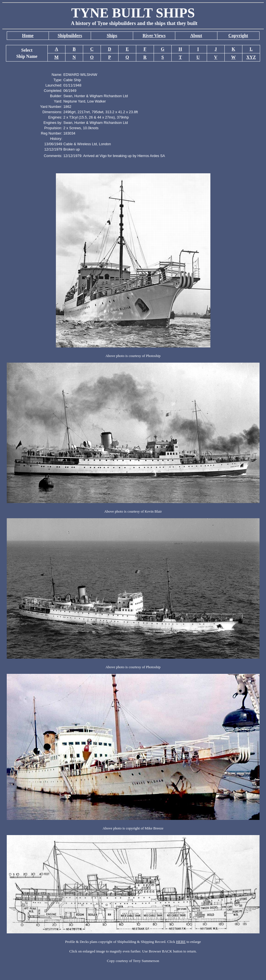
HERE (181, 942)
